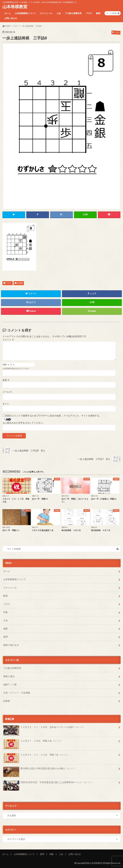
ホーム (8, 13)
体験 (5, 629)
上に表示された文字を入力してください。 (24, 423)
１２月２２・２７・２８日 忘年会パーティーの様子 (44, 728)
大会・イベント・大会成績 (17, 693)
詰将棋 (20, 283)
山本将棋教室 (15, 7)
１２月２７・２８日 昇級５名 (33, 742)
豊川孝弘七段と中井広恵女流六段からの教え (39, 770)
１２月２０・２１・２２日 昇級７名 (36, 756)
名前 (6, 380)
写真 (5, 612)
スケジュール (46, 13)
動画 (98, 13)
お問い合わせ (11, 18)
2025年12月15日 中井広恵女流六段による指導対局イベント (48, 783)
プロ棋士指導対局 (73, 13)
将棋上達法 (9, 676)
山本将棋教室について (25, 13)
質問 (5, 637)
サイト (6, 404)
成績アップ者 (10, 684)
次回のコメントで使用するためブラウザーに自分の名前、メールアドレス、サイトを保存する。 (53, 416)
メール (7, 392)
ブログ (89, 13)
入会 (59, 13)
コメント (8, 340)
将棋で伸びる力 (11, 645)
